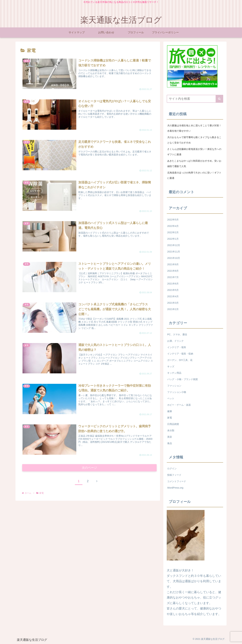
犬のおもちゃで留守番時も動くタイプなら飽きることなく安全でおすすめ (194, 140)
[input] (195, 99)
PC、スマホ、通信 (177, 334)
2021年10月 (174, 258)
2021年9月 (173, 264)
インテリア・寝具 (177, 347)
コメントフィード (177, 481)
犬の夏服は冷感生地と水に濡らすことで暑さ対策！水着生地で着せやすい (194, 128)
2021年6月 (173, 284)
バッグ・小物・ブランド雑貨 (183, 379)
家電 (170, 418)
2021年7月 (173, 277)
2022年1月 (173, 239)
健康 (170, 411)
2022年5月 (173, 220)
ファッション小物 (177, 392)
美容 (170, 437)
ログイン (172, 469)
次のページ (89, 468)
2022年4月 (173, 226)
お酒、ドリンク (175, 341)
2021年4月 (173, 296)
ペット (171, 398)
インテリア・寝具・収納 (180, 354)
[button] (219, 99)
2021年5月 (173, 290)
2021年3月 (173, 303)
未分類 (171, 430)
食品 (170, 443)
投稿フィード (174, 475)
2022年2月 (173, 232)
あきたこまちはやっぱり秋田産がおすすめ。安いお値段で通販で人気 (194, 164)
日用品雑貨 (173, 424)
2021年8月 (173, 271)
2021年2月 (173, 309)
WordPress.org (175, 488)
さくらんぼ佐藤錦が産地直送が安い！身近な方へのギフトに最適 (194, 152)
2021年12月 (174, 245)
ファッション (174, 386)
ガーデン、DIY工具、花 (180, 360)
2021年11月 (174, 252)
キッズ (171, 366)
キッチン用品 (174, 373)
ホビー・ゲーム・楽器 (179, 405)
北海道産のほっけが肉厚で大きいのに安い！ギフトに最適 (194, 175)
